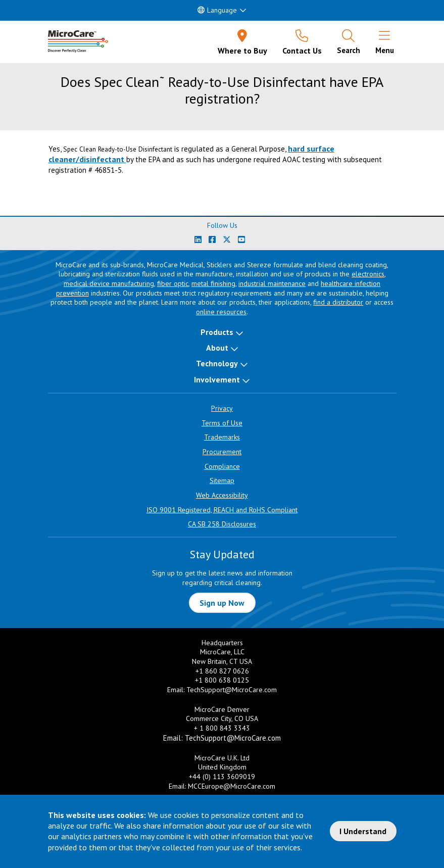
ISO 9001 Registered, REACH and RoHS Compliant (222, 510)
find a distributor (338, 302)
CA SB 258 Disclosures (222, 524)
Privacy (222, 408)
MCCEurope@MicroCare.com (232, 786)
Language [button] (217, 10)
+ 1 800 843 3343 (222, 728)
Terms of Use (222, 423)
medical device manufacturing (109, 283)
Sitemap (222, 480)
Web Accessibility (222, 495)
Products (217, 332)
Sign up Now (222, 603)
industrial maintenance (272, 283)
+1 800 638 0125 (222, 680)
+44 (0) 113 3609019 (222, 777)
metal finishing (213, 283)
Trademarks (222, 437)
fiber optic (173, 283)
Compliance (222, 466)
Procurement (222, 452)
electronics (368, 274)
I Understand (363, 831)
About (217, 348)
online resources (221, 312)
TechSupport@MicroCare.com (232, 690)
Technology (217, 363)
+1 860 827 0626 (222, 671)
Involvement (217, 379)
